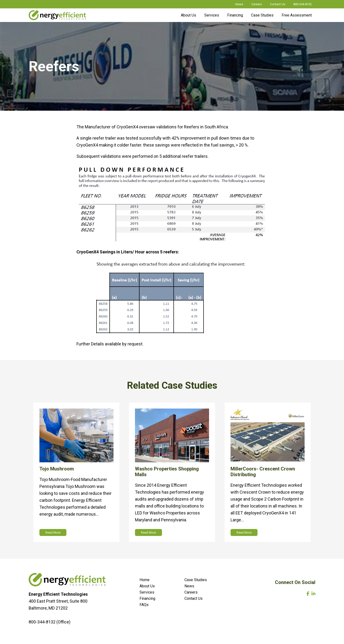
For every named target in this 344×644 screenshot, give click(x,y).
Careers (257, 4)
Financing (235, 15)
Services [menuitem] (147, 592)
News (239, 4)
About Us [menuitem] (147, 586)
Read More (53, 532)
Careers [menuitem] (191, 592)
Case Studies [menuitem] (196, 580)
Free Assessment (297, 15)
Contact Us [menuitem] (193, 598)
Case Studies (262, 15)
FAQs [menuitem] (144, 605)
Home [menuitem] (145, 580)
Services (212, 15)
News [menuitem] (189, 586)
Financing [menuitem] (147, 598)
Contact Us (278, 4)
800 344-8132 (303, 4)
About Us (188, 15)
